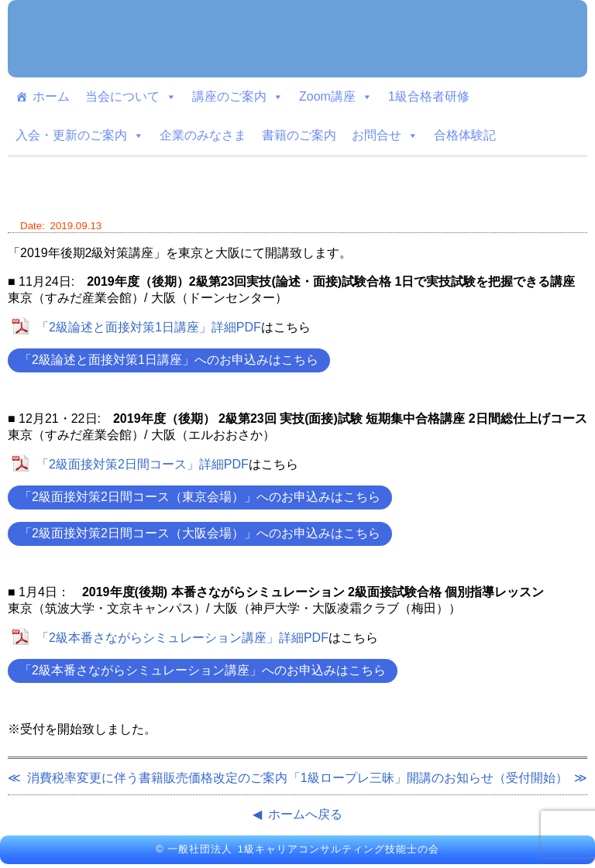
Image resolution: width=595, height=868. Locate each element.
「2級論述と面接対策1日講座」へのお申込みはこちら (169, 360)
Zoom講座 (336, 97)
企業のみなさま (203, 135)
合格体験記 (465, 135)
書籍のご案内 (299, 135)
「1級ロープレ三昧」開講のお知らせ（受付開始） (428, 778)
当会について (131, 97)
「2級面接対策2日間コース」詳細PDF (143, 464)
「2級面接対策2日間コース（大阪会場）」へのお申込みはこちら (200, 533)
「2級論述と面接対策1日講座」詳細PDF (149, 327)
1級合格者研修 (429, 96)
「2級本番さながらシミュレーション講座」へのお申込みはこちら (203, 670)
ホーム (51, 96)
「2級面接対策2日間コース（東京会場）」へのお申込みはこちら (200, 497)
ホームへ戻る (305, 814)
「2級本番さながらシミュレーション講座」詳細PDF (182, 638)
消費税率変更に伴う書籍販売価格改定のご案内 (157, 778)
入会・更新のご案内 (80, 136)
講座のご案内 (238, 97)
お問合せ (385, 136)
